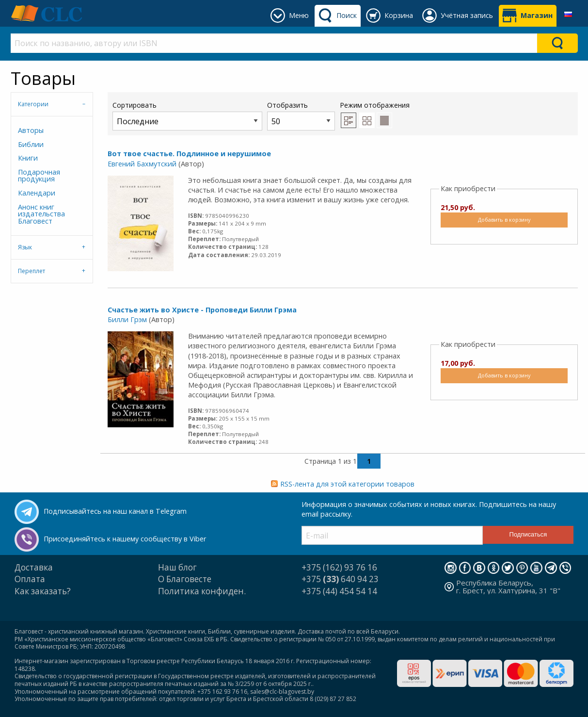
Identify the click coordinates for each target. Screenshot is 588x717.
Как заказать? (43, 591)
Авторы (31, 130)
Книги (28, 158)
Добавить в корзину (504, 220)
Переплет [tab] (32, 271)
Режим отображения (375, 105)
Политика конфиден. (202, 591)
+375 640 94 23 (340, 579)
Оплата (30, 579)
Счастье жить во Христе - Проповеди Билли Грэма (202, 310)
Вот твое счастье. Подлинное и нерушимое (189, 154)
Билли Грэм (127, 319)
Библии (31, 144)
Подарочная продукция (39, 175)
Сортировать (187, 115)
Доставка (34, 567)
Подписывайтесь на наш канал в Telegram (115, 511)
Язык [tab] (25, 247)
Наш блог (177, 567)
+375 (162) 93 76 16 (339, 567)
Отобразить (301, 115)
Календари (37, 193)
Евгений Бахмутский (142, 164)
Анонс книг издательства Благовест (41, 214)
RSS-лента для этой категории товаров (347, 484)
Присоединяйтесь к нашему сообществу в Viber (125, 539)
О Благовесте (185, 579)
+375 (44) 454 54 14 (339, 591)
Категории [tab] (33, 104)
